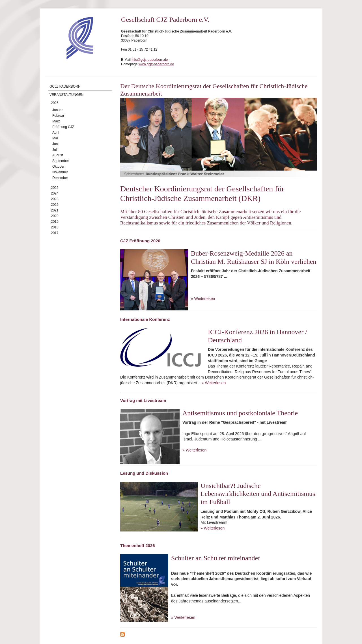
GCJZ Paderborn (65, 87)
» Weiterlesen (203, 299)
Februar (58, 116)
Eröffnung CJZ (63, 127)
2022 (55, 205)
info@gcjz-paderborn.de (150, 60)
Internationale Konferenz (145, 319)
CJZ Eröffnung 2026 (140, 241)
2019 (55, 222)
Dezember (60, 178)
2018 (55, 227)
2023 (55, 199)
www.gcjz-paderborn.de (156, 64)
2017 (55, 233)
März (56, 121)
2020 (55, 216)
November (60, 172)
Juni (55, 144)
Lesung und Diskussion (144, 473)
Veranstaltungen (66, 95)
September (61, 161)
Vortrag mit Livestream (143, 400)
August (58, 155)
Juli (55, 150)
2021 (55, 210)
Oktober (58, 167)
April (56, 133)
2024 (55, 193)
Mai (55, 138)
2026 (55, 103)
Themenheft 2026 (138, 545)
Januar (58, 110)
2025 (55, 188)
